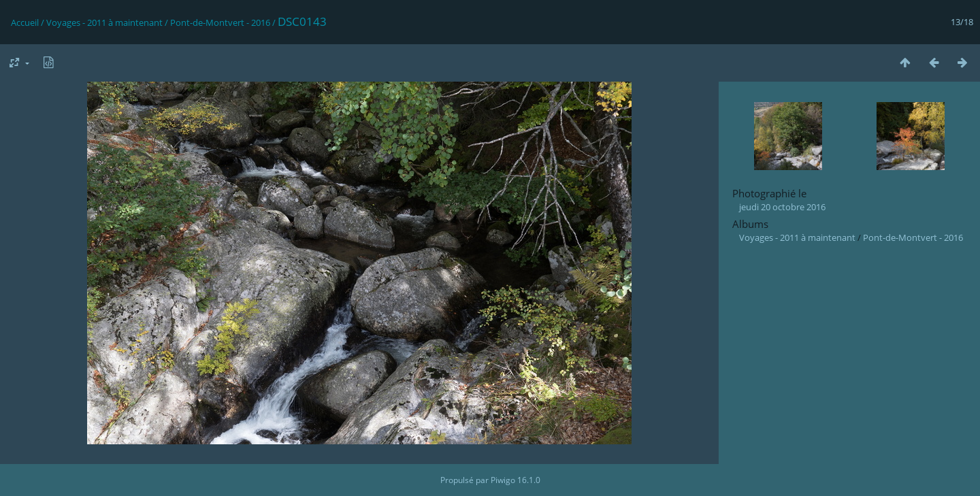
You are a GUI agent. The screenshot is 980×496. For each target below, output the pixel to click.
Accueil (25, 22)
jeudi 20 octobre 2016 (782, 207)
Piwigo (503, 480)
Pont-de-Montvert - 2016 (220, 22)
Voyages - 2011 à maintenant (104, 22)
